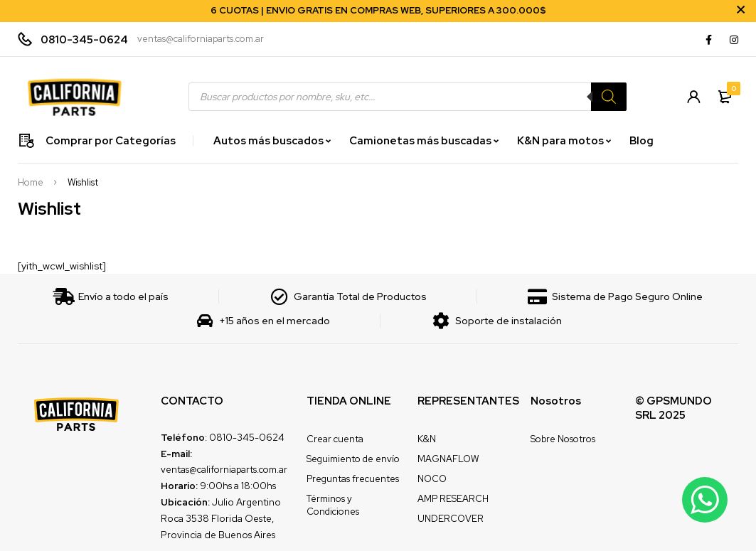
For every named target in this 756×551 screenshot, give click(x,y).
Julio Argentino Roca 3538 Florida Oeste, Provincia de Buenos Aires (221, 518)
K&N (427, 439)
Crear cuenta (335, 439)
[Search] (609, 97)
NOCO (432, 479)
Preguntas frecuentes (353, 479)
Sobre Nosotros (563, 439)
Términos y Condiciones (333, 505)
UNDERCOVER (451, 519)
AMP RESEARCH (453, 499)
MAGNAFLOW (448, 459)
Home (31, 183)
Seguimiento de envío (353, 459)
